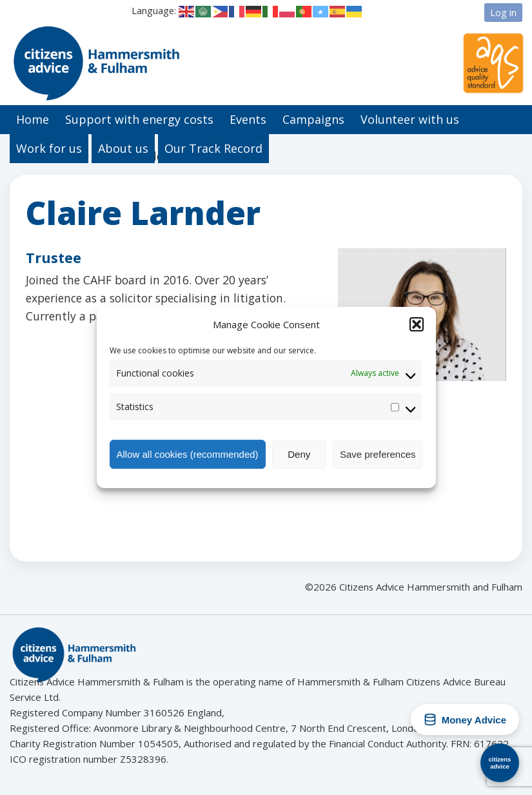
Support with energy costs (139, 119)
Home (33, 119)
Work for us (49, 148)
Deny (299, 454)
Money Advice (465, 720)
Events (248, 119)
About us (123, 148)
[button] (417, 324)
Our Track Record (213, 148)
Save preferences (378, 454)
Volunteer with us (410, 119)
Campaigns (313, 119)
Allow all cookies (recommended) (188, 454)
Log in (503, 12)
